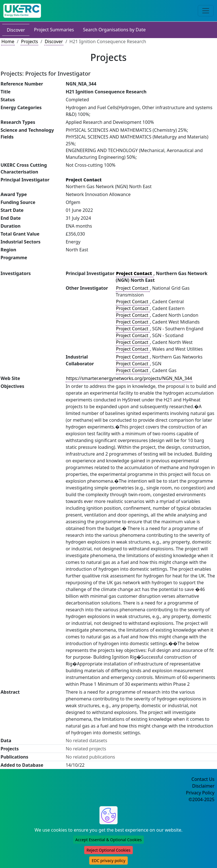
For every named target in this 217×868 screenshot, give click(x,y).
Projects (29, 41)
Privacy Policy (200, 793)
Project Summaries (54, 30)
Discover (16, 30)
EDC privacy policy (108, 861)
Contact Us (203, 779)
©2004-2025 (201, 799)
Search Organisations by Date (114, 30)
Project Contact (133, 288)
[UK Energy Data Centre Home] (22, 11)
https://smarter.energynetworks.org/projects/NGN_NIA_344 (129, 378)
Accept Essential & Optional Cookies (109, 840)
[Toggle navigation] (206, 11)
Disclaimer (203, 786)
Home (8, 41)
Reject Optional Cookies (108, 850)
